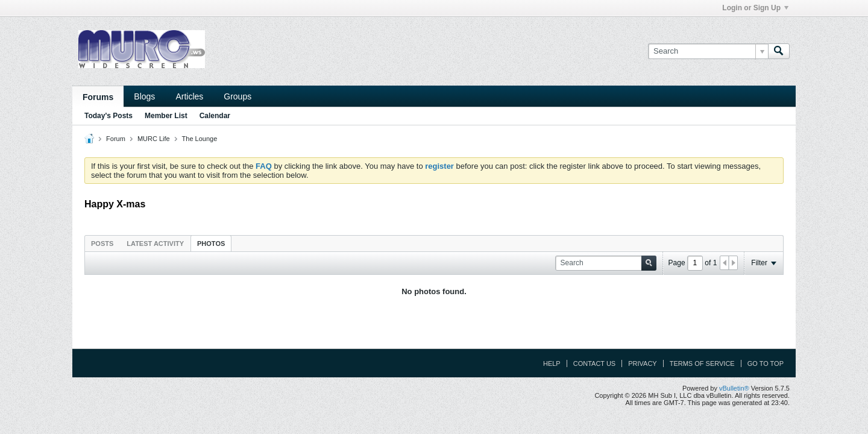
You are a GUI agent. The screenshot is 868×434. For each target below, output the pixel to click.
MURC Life (154, 139)
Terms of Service (702, 363)
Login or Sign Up (755, 8)
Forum (116, 139)
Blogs (144, 96)
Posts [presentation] (102, 244)
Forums (98, 97)
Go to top (766, 363)
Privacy (642, 363)
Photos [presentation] (211, 244)
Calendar (215, 116)
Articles (189, 96)
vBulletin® (734, 388)
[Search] (708, 51)
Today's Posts (108, 116)
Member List (166, 116)
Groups (237, 96)
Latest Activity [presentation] (155, 244)
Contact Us (595, 363)
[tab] (102, 243)
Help (552, 363)
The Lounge (200, 139)
